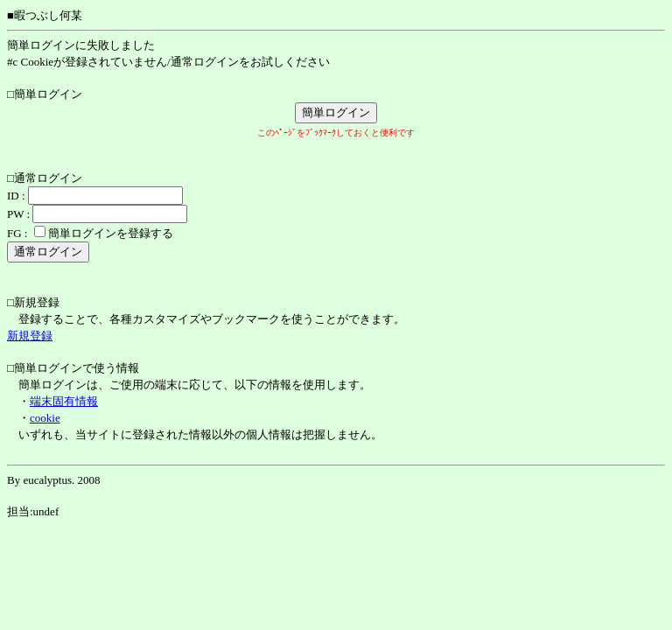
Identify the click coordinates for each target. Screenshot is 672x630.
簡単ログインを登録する (111, 233)
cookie (45, 418)
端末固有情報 (64, 401)
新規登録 (30, 336)
